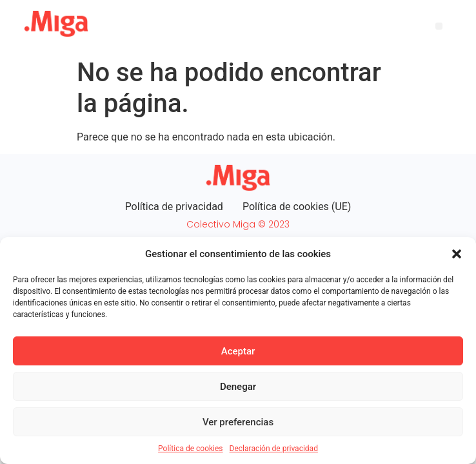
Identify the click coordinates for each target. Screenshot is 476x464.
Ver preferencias (238, 422)
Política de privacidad (174, 207)
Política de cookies (191, 449)
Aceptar (238, 351)
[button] (457, 254)
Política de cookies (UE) (297, 207)
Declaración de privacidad (274, 449)
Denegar (238, 387)
